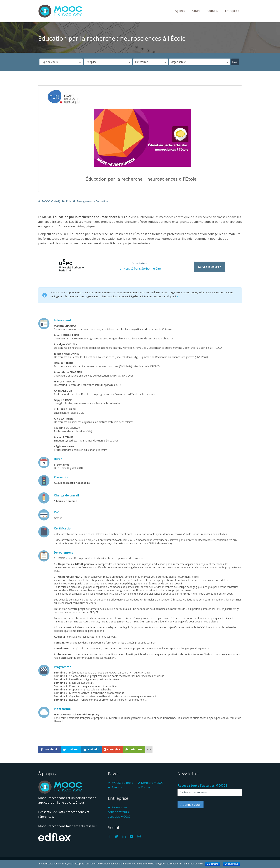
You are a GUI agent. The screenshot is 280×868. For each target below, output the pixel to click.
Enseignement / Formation (92, 201)
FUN (69, 201)
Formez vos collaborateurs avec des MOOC (119, 812)
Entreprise (232, 11)
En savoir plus (231, 864)
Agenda (180, 11)
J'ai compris (213, 864)
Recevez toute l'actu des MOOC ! (202, 785)
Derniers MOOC (152, 783)
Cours (196, 11)
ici (178, 296)
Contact (213, 11)
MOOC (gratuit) (51, 201)
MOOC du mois (122, 783)
